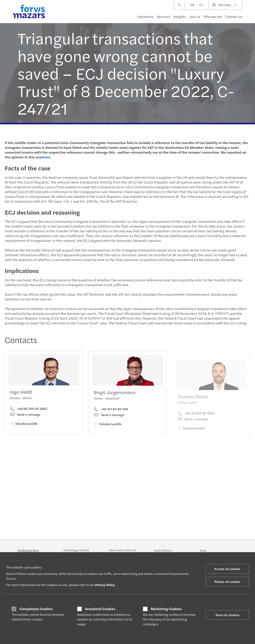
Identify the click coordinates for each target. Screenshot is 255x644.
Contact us (234, 16)
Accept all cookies (227, 569)
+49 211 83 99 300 (111, 416)
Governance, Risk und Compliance (122, 552)
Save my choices (227, 615)
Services (163, 16)
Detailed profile (24, 425)
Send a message (25, 416)
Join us (195, 16)
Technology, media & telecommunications (76, 552)
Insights (180, 16)
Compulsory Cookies (36, 609)
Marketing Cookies (166, 609)
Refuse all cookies (227, 582)
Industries (145, 16)
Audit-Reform (163, 550)
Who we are (213, 16)
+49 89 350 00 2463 (28, 410)
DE (201, 5)
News (203, 550)
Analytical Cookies (100, 609)
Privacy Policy (105, 585)
